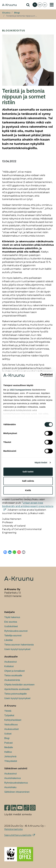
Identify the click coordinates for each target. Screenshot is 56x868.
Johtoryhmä (10, 757)
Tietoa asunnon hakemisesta (19, 645)
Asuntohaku (10, 787)
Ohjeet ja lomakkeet (14, 671)
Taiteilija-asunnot (13, 636)
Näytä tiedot (41, 462)
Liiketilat (8, 640)
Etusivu (6, 13)
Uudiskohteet (11, 626)
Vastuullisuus (11, 725)
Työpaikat (9, 715)
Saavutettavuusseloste (18, 835)
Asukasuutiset (12, 729)
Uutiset (8, 734)
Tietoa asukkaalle (13, 675)
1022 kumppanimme (21, 390)
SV (45, 5)
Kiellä (28, 490)
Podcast (8, 743)
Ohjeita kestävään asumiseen (19, 685)
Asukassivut (10, 662)
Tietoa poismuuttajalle (15, 694)
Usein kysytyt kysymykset (17, 649)
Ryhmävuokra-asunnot (16, 631)
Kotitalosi (9, 666)
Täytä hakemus (12, 617)
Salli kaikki (28, 472)
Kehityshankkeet (13, 720)
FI (35, 5)
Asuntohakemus (13, 778)
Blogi (17, 13)
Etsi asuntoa (11, 622)
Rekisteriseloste (14, 829)
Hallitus (8, 752)
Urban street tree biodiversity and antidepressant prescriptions (28, 505)
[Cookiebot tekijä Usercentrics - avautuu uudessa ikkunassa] (40, 375)
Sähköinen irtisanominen (17, 792)
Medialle (9, 747)
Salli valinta (28, 481)
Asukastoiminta (12, 680)
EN (40, 5)
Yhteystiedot (11, 761)
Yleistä (8, 711)
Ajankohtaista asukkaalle (17, 689)
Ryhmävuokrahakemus (16, 783)
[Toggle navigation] (52, 5)
